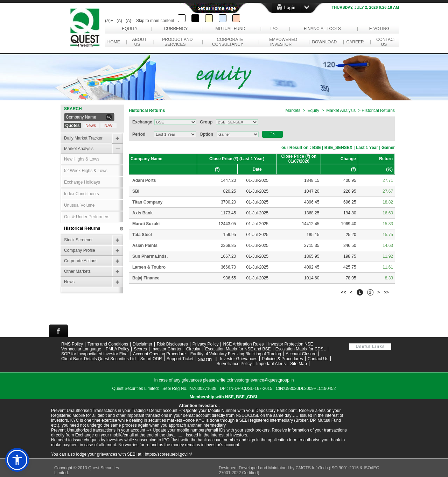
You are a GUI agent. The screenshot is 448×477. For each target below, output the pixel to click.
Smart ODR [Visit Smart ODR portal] (151, 359)
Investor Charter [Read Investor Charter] (167, 349)
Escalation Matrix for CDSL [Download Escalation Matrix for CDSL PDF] (301, 349)
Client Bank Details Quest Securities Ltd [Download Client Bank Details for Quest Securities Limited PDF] (99, 359)
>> (386, 292)
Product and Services (176, 42)
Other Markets (77, 271)
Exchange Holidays (82, 182)
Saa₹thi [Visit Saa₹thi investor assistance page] (205, 359)
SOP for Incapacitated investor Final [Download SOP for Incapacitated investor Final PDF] (95, 354)
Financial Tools (322, 29)
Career (355, 42)
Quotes (72, 126)
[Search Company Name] (84, 117)
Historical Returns (82, 228)
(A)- (129, 21)
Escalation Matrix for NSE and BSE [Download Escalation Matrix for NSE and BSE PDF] (238, 349)
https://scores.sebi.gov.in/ (169, 454)
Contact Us (385, 42)
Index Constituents (81, 194)
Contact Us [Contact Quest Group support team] (318, 359)
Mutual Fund (230, 29)
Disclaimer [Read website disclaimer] (142, 344)
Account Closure (301, 354)
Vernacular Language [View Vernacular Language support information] (81, 349)
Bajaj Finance (146, 278)
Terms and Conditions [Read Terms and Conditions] (108, 344)
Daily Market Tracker (83, 138)
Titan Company (147, 202)
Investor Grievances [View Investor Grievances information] (239, 359)
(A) (119, 21)
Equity (130, 29)
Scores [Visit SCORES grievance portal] (140, 349)
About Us (138, 42)
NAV (108, 126)
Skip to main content (155, 21)
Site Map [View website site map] (298, 364)
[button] (17, 460)
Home (114, 42)
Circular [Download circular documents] (193, 349)
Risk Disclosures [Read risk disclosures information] (172, 344)
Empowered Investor (282, 42)
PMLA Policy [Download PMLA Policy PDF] (117, 349)
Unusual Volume (79, 205)
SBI (136, 191)
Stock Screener (78, 240)
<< (344, 292)
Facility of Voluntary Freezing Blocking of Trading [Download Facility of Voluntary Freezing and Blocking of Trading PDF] (236, 354)
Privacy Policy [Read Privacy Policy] (206, 344)
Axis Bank (142, 213)
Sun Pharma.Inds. (150, 256)
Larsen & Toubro (149, 267)
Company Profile (80, 250)
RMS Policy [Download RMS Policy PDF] (72, 344)
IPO (274, 29)
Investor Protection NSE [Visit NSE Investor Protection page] (291, 344)
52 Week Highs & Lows (86, 171)
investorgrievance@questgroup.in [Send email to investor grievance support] (263, 380)
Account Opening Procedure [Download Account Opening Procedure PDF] (159, 354)
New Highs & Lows (82, 159)
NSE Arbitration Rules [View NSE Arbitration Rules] (243, 344)
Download (324, 42)
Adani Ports (144, 180)
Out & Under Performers (87, 217)
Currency (176, 29)
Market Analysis (79, 149)
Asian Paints (145, 245)
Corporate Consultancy (229, 42)
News (91, 126)
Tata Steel (142, 235)
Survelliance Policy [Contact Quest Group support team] (234, 364)
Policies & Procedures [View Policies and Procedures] (282, 359)
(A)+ (109, 21)
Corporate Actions (81, 261)
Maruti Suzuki (146, 224)
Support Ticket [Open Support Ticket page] (180, 359)
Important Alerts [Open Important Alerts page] (271, 364)
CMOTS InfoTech (312, 468)
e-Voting (379, 29)
